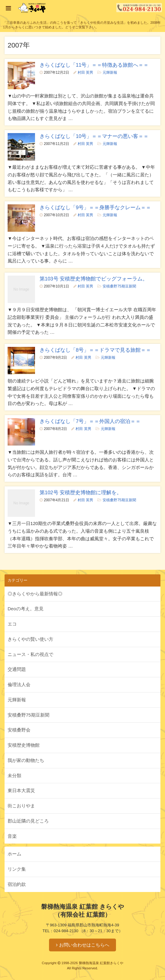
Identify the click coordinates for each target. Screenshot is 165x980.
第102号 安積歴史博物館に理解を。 (81, 492)
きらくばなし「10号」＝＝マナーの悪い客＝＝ (94, 136)
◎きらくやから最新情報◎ (35, 594)
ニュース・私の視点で (30, 654)
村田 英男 (85, 72)
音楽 (12, 836)
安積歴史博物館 (24, 745)
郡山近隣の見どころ (28, 821)
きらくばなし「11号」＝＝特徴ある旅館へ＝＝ (94, 65)
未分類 (14, 776)
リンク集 (17, 869)
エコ (12, 624)
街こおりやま (21, 806)
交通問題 (17, 669)
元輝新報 (110, 72)
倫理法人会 (19, 684)
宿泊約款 (17, 884)
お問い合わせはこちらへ (84, 945)
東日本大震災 (21, 790)
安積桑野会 (19, 730)
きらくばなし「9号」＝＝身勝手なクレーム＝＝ (95, 207)
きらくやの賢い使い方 (30, 639)
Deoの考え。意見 (26, 609)
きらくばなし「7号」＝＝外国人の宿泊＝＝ (90, 421)
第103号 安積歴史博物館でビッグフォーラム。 (94, 279)
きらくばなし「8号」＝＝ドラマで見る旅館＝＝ (95, 350)
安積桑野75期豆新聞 (119, 286)
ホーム (14, 854)
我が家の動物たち (26, 760)
